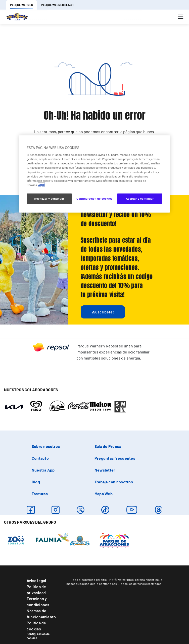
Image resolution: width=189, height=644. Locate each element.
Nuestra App (43, 470)
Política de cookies (36, 626)
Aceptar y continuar (140, 198)
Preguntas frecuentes (115, 458)
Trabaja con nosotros (114, 482)
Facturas (40, 494)
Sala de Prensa (108, 446)
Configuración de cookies (38, 636)
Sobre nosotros (46, 446)
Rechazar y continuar (49, 198)
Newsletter (105, 470)
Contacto (40, 458)
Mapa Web (104, 494)
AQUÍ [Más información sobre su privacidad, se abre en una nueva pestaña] (41, 185)
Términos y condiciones (38, 602)
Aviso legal (36, 580)
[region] (94, 174)
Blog (36, 482)
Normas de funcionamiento (41, 614)
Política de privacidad (36, 589)
